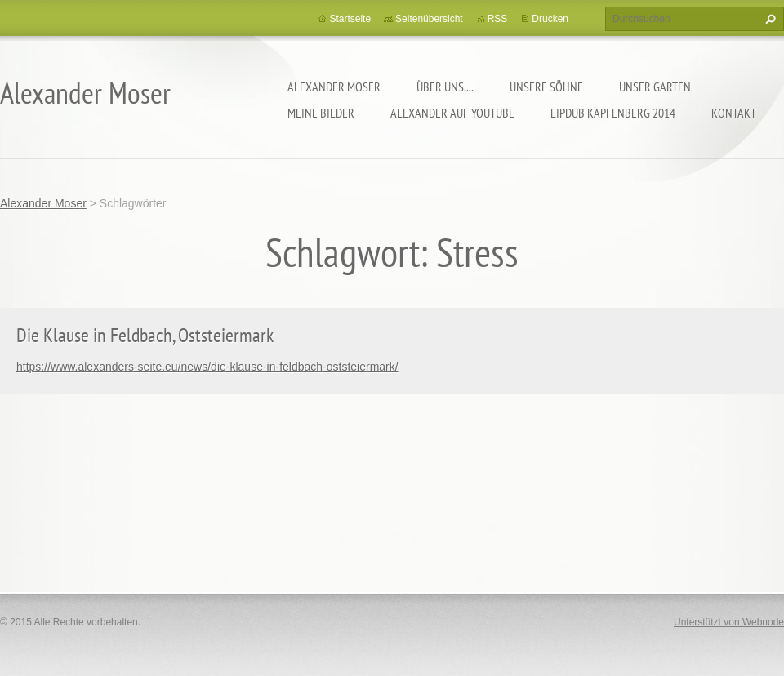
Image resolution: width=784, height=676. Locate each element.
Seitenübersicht (429, 19)
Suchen (768, 19)
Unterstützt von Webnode (729, 622)
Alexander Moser (334, 87)
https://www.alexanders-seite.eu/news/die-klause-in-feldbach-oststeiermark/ (207, 367)
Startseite (350, 19)
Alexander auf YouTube (452, 113)
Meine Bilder (321, 113)
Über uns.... (445, 87)
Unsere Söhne (546, 87)
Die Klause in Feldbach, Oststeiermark (145, 335)
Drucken (550, 19)
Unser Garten (655, 87)
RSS (498, 19)
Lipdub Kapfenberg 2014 (613, 113)
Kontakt (734, 113)
